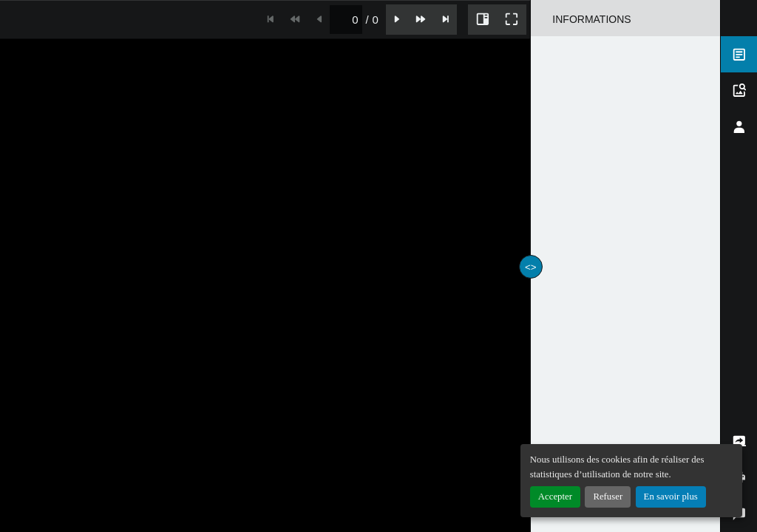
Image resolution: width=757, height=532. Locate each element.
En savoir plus (671, 497)
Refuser (608, 497)
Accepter (555, 497)
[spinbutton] (346, 20)
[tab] (739, 54)
